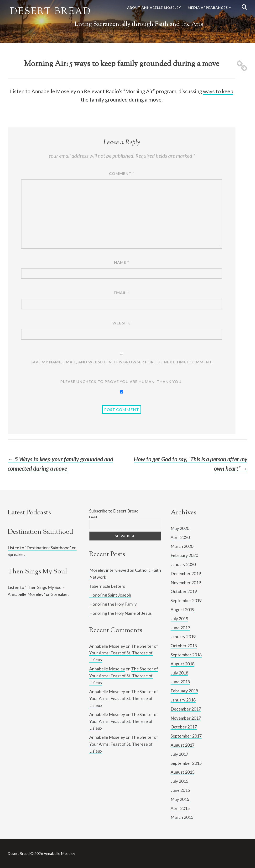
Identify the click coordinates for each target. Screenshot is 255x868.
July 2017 (179, 754)
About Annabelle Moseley (154, 8)
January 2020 (183, 564)
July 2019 (179, 619)
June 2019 (180, 628)
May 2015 (180, 799)
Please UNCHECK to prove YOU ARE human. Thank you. (122, 381)
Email (122, 293)
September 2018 (186, 655)
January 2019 (183, 636)
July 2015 (179, 781)
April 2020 (180, 537)
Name (122, 262)
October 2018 (184, 646)
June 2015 (180, 790)
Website (122, 323)
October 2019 (184, 591)
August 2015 (182, 772)
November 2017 (186, 718)
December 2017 (186, 709)
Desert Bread (51, 12)
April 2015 (180, 808)
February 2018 (184, 691)
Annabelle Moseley (107, 646)
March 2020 (182, 546)
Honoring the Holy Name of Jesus (120, 613)
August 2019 (182, 609)
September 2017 (186, 736)
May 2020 (180, 528)
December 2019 (186, 573)
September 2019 (186, 600)
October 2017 (184, 727)
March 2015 (182, 817)
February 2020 (184, 555)
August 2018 (182, 664)
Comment (122, 173)
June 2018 (180, 682)
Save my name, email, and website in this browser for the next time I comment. (122, 362)
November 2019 (186, 582)
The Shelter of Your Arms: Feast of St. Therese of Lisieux (124, 653)
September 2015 (186, 763)
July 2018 (179, 673)
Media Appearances (208, 8)
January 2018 (183, 700)
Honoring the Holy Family (113, 604)
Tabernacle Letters (107, 586)
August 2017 (182, 745)
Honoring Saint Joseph (110, 595)
